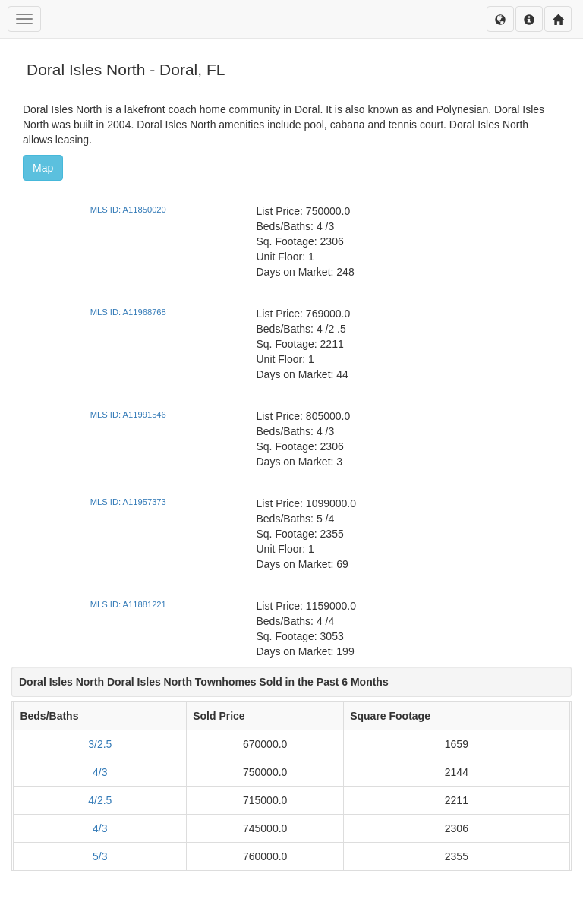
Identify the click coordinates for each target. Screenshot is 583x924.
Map (43, 168)
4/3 (100, 772)
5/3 (100, 856)
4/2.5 (100, 800)
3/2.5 (100, 744)
